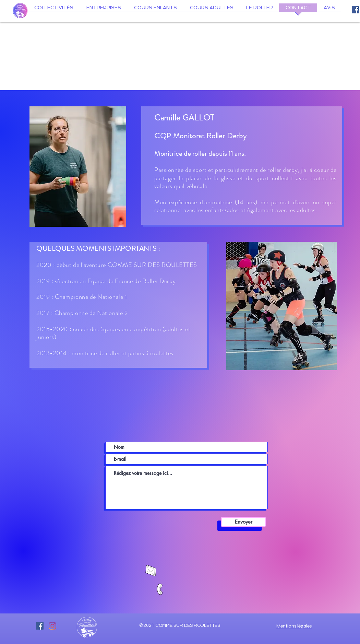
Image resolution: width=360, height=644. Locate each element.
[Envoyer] (243, 522)
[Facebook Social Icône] (356, 10)
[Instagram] (52, 626)
